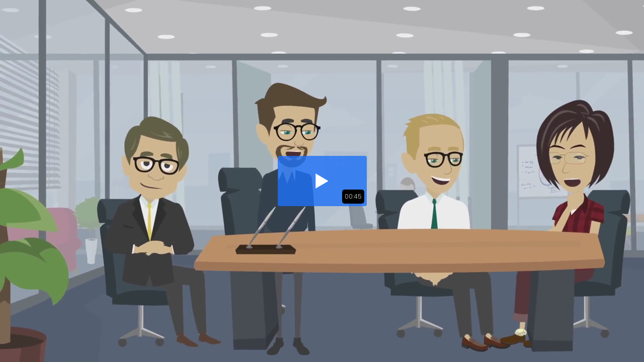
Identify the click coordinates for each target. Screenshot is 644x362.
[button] (322, 181)
